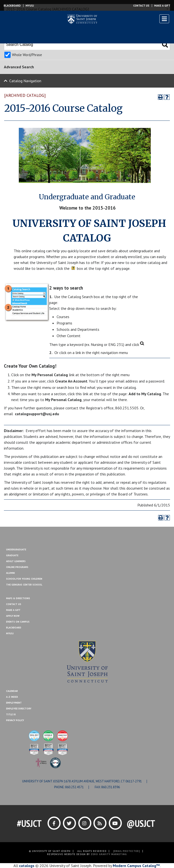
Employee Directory (19, 709)
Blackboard (12, 6)
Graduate (12, 555)
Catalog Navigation (25, 81)
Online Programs (17, 567)
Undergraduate (16, 550)
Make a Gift (162, 6)
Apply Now (13, 616)
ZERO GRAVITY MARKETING (109, 854)
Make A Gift (13, 610)
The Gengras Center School (24, 585)
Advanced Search (19, 67)
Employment (14, 703)
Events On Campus (18, 622)
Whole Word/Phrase (27, 55)
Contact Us (141, 6)
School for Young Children (24, 579)
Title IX (11, 714)
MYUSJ (30, 6)
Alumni (10, 573)
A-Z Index (12, 697)
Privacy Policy (15, 720)
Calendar (12, 691)
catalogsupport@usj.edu (37, 414)
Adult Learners (16, 561)
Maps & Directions (18, 598)
